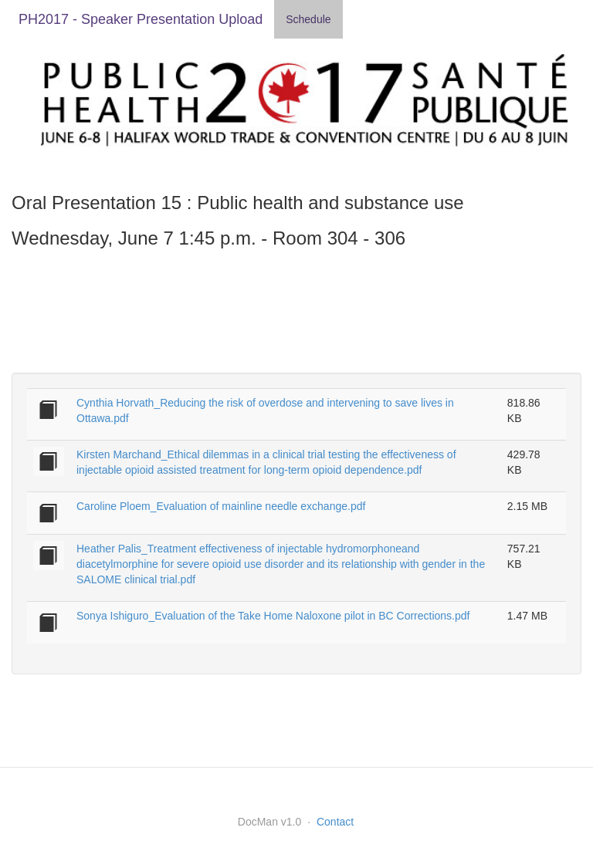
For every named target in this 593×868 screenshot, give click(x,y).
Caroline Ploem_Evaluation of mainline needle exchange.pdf (221, 506)
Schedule (308, 19)
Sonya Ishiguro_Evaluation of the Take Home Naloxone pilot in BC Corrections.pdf (273, 616)
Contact (335, 822)
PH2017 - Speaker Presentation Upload (141, 19)
